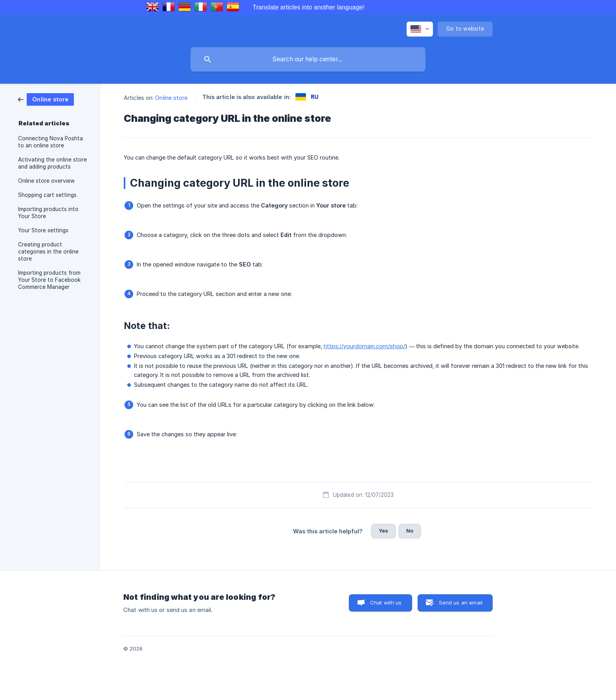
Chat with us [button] (386, 603)
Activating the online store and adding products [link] (52, 163)
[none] (420, 29)
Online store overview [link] (46, 181)
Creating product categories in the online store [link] (48, 252)
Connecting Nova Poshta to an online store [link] (50, 142)
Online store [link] (171, 98)
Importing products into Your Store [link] (48, 213)
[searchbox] (308, 59)
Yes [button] (383, 531)
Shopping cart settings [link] (47, 195)
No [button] (410, 531)
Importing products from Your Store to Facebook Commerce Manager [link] (49, 280)
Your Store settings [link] (43, 230)
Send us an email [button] (461, 603)
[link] (46, 99)
